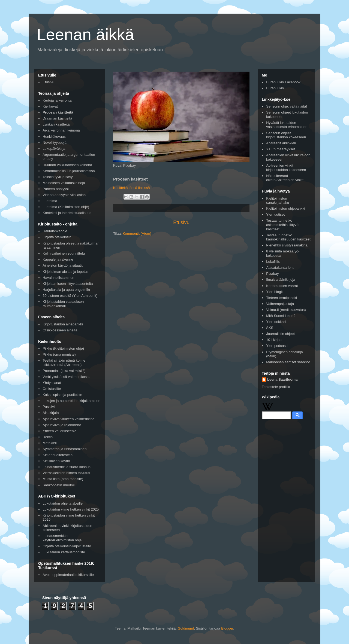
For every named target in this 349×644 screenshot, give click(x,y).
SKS (270, 328)
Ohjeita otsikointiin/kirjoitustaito (67, 546)
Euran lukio (275, 88)
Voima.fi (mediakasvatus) (286, 310)
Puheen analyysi (55, 189)
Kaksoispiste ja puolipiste (62, 395)
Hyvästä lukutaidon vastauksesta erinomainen (287, 125)
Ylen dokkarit (276, 322)
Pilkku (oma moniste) (59, 354)
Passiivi (49, 407)
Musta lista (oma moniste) (63, 479)
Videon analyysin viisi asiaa (64, 195)
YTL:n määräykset (281, 149)
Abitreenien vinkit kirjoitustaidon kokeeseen (286, 168)
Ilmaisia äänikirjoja (281, 280)
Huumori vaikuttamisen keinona (67, 165)
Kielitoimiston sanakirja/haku (278, 201)
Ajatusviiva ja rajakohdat (62, 425)
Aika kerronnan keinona (61, 130)
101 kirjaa (274, 340)
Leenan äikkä (85, 34)
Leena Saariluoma (282, 379)
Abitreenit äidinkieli (281, 143)
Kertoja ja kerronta (57, 100)
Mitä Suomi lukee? (281, 316)
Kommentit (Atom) (137, 234)
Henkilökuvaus (54, 137)
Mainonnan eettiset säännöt (288, 362)
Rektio (48, 437)
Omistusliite (52, 389)
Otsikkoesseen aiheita (60, 330)
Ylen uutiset (275, 214)
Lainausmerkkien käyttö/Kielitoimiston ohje (62, 538)
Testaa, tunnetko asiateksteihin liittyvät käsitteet (283, 225)
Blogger (227, 628)
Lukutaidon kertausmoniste (64, 552)
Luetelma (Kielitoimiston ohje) (66, 207)
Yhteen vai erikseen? (59, 431)
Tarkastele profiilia (276, 387)
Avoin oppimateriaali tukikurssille (68, 575)
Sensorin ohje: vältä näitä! (287, 106)
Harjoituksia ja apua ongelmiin (66, 290)
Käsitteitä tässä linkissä (131, 188)
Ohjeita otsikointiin (57, 237)
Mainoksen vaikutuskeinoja (64, 183)
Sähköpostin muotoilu (59, 485)
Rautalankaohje (55, 231)
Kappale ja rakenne (58, 259)
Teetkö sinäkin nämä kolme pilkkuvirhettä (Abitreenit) (64, 363)
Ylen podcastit (277, 346)
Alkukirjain (51, 413)
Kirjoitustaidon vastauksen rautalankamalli (63, 304)
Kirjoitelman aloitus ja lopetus (65, 272)
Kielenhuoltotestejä (58, 455)
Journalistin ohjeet (280, 334)
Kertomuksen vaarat (282, 286)
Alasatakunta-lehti (280, 268)
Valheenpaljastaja (280, 304)
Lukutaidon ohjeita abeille (63, 503)
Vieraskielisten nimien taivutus (66, 473)
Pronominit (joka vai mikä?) (64, 371)
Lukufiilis (273, 262)
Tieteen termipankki (282, 298)
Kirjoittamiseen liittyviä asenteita (68, 284)
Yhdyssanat (52, 383)
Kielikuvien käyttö (56, 461)
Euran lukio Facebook (283, 82)
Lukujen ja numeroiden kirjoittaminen (71, 401)
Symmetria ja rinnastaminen (64, 449)
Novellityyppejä (54, 143)
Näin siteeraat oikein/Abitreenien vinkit (285, 178)
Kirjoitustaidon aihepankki (63, 324)
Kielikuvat (50, 106)
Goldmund (186, 628)
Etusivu (181, 222)
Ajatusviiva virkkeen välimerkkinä (68, 419)
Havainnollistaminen (58, 278)
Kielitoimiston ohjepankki (285, 208)
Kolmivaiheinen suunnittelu (64, 253)
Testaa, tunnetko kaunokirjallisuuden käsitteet (288, 237)
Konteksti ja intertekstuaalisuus (67, 213)
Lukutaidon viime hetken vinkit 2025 (71, 509)
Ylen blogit (274, 292)
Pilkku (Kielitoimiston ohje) (63, 348)
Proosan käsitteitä (58, 112)
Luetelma (50, 201)
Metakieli (49, 443)
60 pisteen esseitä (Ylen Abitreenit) (70, 296)
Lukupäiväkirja (54, 149)
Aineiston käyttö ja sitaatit (63, 265)
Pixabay (272, 274)
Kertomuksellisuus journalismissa (69, 171)
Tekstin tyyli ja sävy (58, 177)
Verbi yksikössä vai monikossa (67, 377)
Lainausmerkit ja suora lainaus (67, 467)
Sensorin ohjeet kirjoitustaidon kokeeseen (286, 135)
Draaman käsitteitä (57, 118)
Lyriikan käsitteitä (56, 124)
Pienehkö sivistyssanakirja (287, 245)
